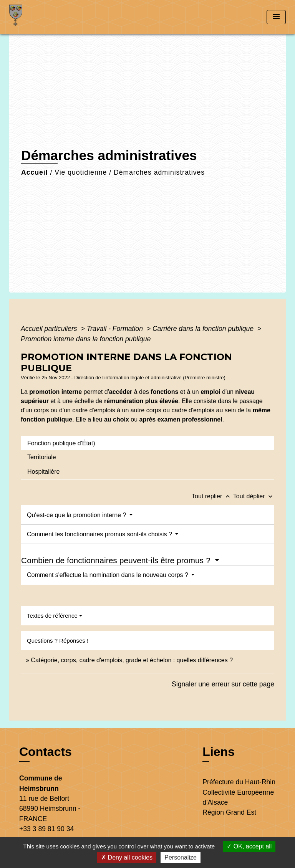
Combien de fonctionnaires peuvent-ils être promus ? (117, 560)
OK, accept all (249, 846)
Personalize (181, 857)
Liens (219, 752)
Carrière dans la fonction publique (204, 329)
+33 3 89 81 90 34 (46, 829)
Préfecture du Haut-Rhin (239, 782)
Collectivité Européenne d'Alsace (238, 797)
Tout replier (212, 496)
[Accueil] (38, 17)
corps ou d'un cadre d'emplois (75, 410)
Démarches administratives (159, 172)
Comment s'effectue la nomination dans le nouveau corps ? (108, 575)
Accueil (35, 172)
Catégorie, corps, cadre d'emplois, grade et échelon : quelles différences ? (132, 660)
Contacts (46, 752)
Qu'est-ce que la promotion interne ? (77, 515)
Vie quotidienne (81, 172)
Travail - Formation (116, 329)
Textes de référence (52, 616)
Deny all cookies (127, 857)
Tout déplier (254, 496)
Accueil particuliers (50, 329)
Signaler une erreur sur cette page (223, 684)
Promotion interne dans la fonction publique (86, 339)
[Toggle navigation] (276, 17)
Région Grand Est (229, 812)
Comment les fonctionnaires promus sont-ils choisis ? (100, 534)
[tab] (147, 443)
